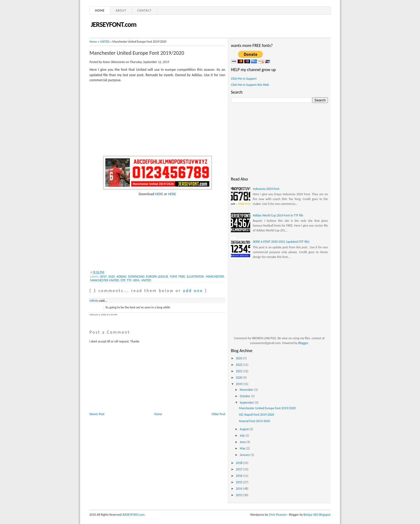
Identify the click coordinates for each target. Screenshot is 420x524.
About (121, 10)
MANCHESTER (215, 276)
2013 (240, 495)
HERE (159, 194)
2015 (240, 482)
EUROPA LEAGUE (157, 276)
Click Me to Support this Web (250, 85)
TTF (129, 280)
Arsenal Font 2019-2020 (254, 421)
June (243, 442)
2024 (240, 358)
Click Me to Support (244, 79)
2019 (103, 276)
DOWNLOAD (136, 276)
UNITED (105, 42)
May (243, 448)
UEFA (136, 280)
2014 (240, 489)
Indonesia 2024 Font (266, 189)
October (245, 396)
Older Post (218, 414)
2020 (111, 276)
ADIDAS (121, 276)
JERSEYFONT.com (114, 24)
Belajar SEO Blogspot (317, 515)
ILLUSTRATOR (195, 276)
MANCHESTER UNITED (104, 280)
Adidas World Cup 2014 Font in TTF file (278, 215)
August (245, 429)
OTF (123, 280)
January (245, 455)
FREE (182, 276)
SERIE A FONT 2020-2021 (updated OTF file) (281, 242)
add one (193, 291)
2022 (240, 365)
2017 (240, 469)
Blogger (303, 343)
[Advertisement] (130, 230)
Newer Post (97, 414)
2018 (240, 463)
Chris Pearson (278, 515)
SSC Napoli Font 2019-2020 (256, 415)
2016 (240, 476)
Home (100, 10)
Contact (145, 10)
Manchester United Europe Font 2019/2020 (137, 53)
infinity (94, 301)
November (247, 390)
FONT (173, 276)
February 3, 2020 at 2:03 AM (103, 314)
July (243, 436)
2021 (240, 371)
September (247, 403)
